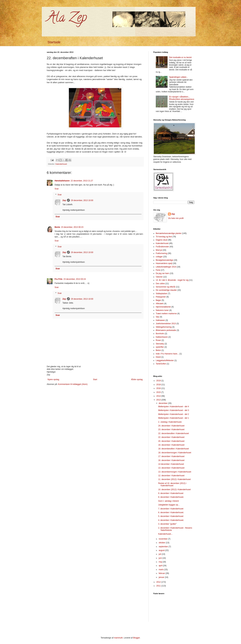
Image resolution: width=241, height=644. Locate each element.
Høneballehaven (62, 181)
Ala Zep (67, 19)
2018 (159, 385)
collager (159, 257)
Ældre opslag (137, 379)
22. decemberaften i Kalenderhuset (174, 433)
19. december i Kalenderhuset (171, 445)
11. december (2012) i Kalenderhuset (174, 479)
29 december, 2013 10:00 (82, 200)
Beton (158, 350)
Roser (158, 340)
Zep (64, 200)
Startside (54, 42)
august (162, 550)
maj (161, 562)
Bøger (158, 300)
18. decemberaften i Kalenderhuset (174, 449)
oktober (162, 543)
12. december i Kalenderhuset (171, 476)
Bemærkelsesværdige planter (169, 233)
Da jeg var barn (162, 273)
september (164, 547)
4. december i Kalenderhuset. (171, 520)
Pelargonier (161, 297)
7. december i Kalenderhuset (171, 509)
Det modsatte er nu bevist (180, 57)
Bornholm (160, 334)
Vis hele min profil (176, 218)
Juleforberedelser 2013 (166, 324)
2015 (159, 392)
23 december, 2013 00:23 (72, 227)
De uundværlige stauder (166, 290)
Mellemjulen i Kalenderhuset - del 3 (174, 410)
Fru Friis (59, 279)
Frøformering (161, 253)
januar (162, 577)
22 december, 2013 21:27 (82, 181)
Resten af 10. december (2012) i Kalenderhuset (172, 484)
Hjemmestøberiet (163, 307)
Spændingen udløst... (179, 77)
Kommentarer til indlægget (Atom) (73, 384)
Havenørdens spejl (164, 263)
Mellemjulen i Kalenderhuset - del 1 (174, 418)
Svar (57, 189)
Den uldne (160, 284)
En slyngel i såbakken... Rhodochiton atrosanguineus (182, 98)
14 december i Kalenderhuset (171, 464)
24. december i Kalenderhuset (171, 426)
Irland (158, 357)
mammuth (118, 638)
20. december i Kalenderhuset (171, 441)
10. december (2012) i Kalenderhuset (174, 490)
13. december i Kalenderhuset (171, 468)
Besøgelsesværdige (164, 260)
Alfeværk (160, 304)
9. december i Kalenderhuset (171, 493)
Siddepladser (161, 294)
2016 (159, 388)
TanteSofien (161, 364)
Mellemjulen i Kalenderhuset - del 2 (174, 414)
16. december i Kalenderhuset (171, 460)
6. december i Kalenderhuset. (171, 512)
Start (95, 379)
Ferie (158, 270)
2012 (159, 582)
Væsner (159, 277)
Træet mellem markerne (166, 314)
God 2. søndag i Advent (168, 501)
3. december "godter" (167, 524)
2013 (159, 400)
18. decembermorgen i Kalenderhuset (175, 453)
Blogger (136, 638)
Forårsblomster (162, 247)
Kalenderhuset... (165, 534)
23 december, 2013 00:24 (75, 279)
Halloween (160, 320)
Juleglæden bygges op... (169, 505)
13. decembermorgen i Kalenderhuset (175, 472)
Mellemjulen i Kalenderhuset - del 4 (174, 407)
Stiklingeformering (164, 327)
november (163, 539)
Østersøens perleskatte (166, 330)
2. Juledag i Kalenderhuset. (170, 422)
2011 (159, 586)
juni (161, 558)
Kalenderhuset (61, 164)
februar (162, 573)
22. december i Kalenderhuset (171, 437)
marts (161, 570)
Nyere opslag (53, 379)
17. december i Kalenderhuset (171, 456)
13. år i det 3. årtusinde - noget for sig (172, 280)
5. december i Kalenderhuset (171, 516)
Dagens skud (161, 240)
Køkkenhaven (162, 337)
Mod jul (159, 250)
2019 (159, 381)
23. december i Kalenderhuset (171, 429)
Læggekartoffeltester (165, 360)
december (163, 403)
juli (160, 554)
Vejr (157, 317)
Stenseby (160, 344)
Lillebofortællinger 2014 (166, 267)
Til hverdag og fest (164, 237)
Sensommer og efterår (166, 287)
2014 (159, 396)
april (161, 566)
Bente (57, 227)
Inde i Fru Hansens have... (167, 354)
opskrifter (160, 347)
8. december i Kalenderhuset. (171, 497)
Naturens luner (162, 310)
